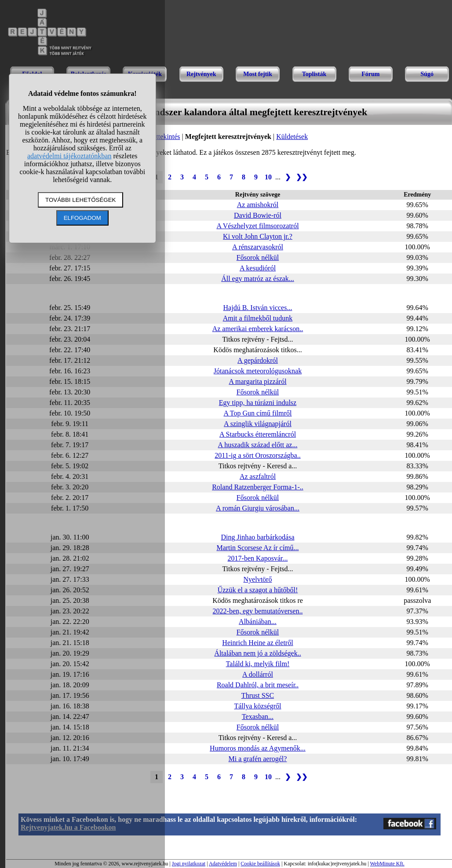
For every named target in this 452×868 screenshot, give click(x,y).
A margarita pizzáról (257, 381)
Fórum (370, 74)
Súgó (427, 74)
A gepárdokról (258, 360)
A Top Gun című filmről (257, 413)
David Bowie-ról (258, 215)
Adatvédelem (223, 864)
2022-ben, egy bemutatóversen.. (258, 611)
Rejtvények (201, 74)
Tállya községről (257, 706)
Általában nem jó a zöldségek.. (257, 653)
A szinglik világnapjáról (258, 424)
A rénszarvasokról (258, 247)
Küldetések (292, 137)
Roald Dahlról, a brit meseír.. (258, 685)
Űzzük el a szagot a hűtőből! (258, 590)
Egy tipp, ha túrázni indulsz (258, 403)
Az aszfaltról (258, 476)
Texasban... (258, 717)
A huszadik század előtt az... (258, 445)
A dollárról (258, 674)
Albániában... (258, 622)
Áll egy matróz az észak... (258, 279)
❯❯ (302, 177)
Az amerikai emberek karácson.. (258, 329)
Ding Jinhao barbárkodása (257, 537)
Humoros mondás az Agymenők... (258, 748)
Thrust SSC (258, 695)
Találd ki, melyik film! (258, 664)
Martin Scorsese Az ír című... (257, 548)
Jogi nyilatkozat (189, 864)
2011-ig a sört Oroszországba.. (257, 455)
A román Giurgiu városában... (258, 508)
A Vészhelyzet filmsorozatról (257, 226)
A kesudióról (258, 268)
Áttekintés (166, 137)
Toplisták (314, 74)
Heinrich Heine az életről (257, 643)
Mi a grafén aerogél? (258, 759)
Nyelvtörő (258, 579)
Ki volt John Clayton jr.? (258, 236)
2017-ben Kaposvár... (258, 558)
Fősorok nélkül (258, 257)
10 (268, 177)
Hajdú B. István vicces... (258, 308)
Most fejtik (258, 74)
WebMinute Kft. (387, 864)
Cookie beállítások (260, 864)
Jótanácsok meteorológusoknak (258, 371)
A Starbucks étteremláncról (258, 434)
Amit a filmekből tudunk (258, 318)
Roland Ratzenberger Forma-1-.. (258, 487)
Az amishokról (258, 205)
